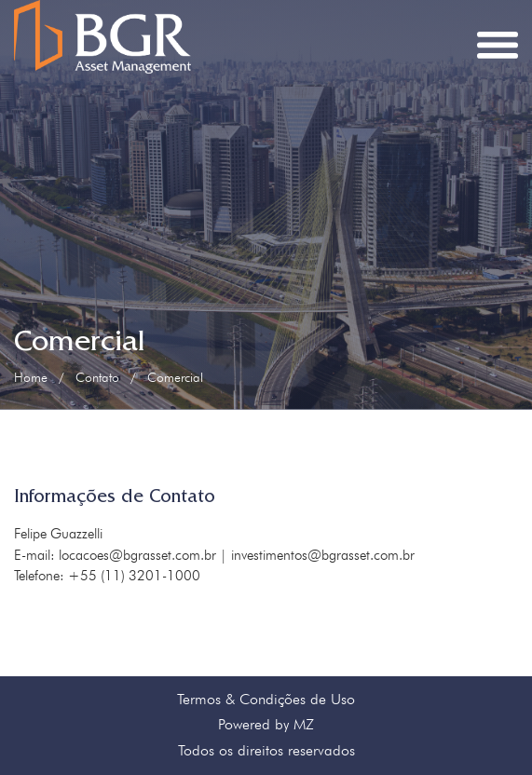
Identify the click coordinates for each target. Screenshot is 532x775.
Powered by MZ (266, 724)
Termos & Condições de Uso (266, 699)
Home (31, 377)
